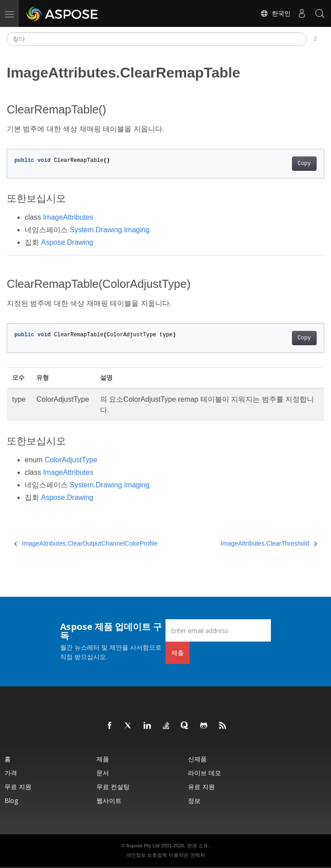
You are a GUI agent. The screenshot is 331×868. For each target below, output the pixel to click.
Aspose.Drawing (67, 242)
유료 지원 (201, 787)
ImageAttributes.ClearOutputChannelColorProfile (86, 543)
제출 (178, 653)
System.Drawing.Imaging (109, 230)
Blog (11, 801)
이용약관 (179, 855)
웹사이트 (109, 801)
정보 (194, 801)
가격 (11, 773)
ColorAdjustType (71, 460)
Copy (304, 164)
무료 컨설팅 (113, 787)
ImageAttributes (68, 217)
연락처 (198, 855)
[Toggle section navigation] (316, 39)
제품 (103, 759)
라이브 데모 (205, 773)
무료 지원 (18, 787)
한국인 (275, 13)
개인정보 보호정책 (146, 855)
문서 (103, 773)
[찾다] (157, 39)
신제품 (197, 759)
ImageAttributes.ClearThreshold (269, 543)
